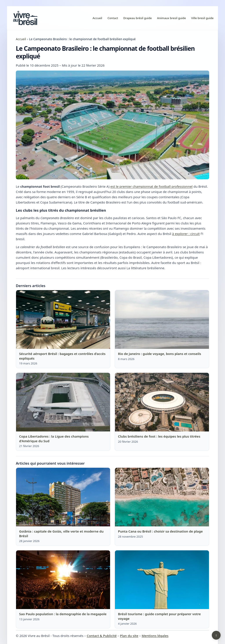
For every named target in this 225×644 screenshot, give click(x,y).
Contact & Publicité (102, 636)
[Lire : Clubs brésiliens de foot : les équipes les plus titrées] (162, 402)
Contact (113, 18)
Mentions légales (155, 636)
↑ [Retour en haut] (216, 635)
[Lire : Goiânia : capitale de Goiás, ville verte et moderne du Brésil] (63, 497)
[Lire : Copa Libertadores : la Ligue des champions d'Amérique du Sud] (63, 402)
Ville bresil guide (202, 18)
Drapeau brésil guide (137, 18)
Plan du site (129, 636)
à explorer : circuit (186, 234)
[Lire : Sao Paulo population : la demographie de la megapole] (63, 580)
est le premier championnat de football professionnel (151, 186)
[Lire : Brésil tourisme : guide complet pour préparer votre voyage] (162, 580)
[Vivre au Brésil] (25, 18)
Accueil (97, 18)
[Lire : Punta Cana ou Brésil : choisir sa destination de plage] (162, 497)
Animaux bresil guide (171, 18)
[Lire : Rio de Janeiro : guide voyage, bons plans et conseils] (162, 320)
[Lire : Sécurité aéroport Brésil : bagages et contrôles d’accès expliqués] (63, 320)
